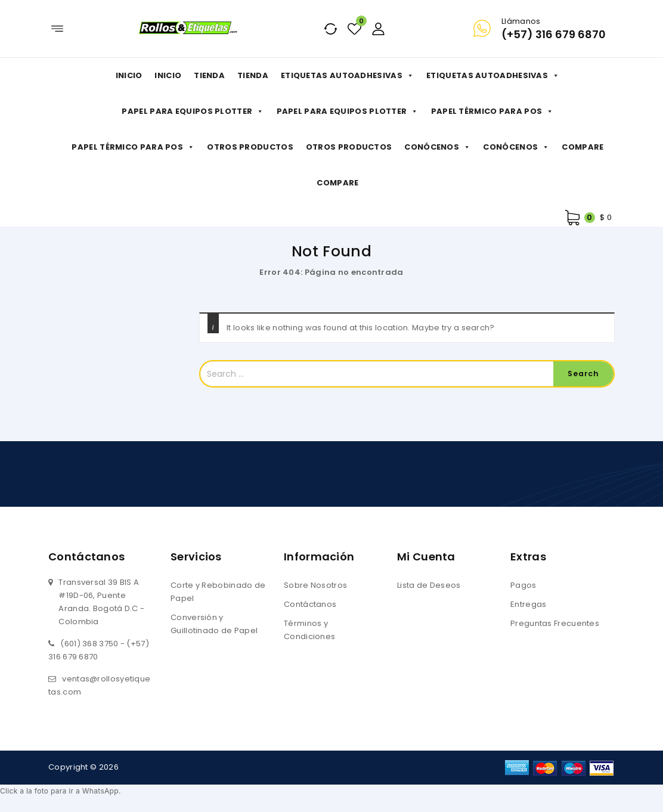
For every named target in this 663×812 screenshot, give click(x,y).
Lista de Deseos (429, 585)
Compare (583, 147)
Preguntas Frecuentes (555, 623)
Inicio (129, 75)
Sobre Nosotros (315, 585)
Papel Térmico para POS (492, 111)
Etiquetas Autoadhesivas (347, 76)
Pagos (523, 585)
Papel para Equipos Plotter (193, 111)
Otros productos (250, 147)
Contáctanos (310, 604)
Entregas (528, 604)
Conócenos (437, 147)
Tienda (209, 75)
